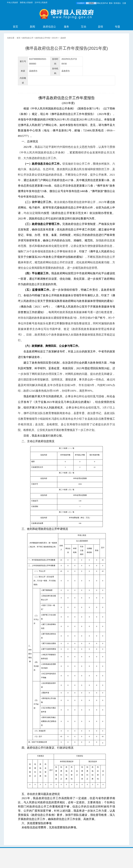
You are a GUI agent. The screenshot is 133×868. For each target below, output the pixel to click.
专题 (117, 27)
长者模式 (81, 3)
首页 (15, 27)
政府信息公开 (49, 30)
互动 (84, 27)
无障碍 (91, 3)
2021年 (55, 38)
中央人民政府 (12, 2)
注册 (124, 3)
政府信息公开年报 (43, 38)
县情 (100, 27)
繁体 (111, 3)
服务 (66, 27)
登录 (115, 3)
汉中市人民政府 (41, 2)
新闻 (32, 27)
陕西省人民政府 (26, 2)
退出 (119, 3)
